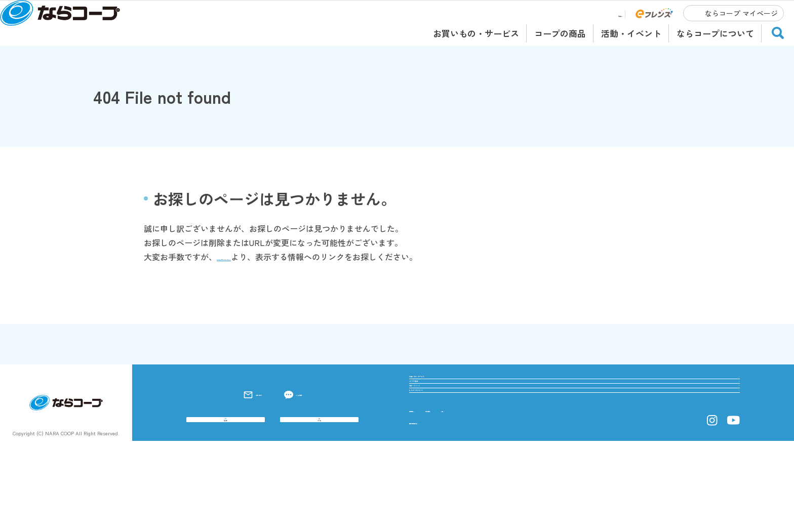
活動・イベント (631, 33)
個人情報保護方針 (442, 512)
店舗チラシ (599, 14)
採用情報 (425, 500)
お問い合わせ (234, 424)
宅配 (226, 472)
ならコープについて (715, 33)
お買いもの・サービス (476, 33)
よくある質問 (311, 424)
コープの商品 (560, 33)
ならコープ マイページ (741, 13)
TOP (101, 76)
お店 (320, 472)
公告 (526, 500)
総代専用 (480, 500)
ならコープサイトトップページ (273, 257)
